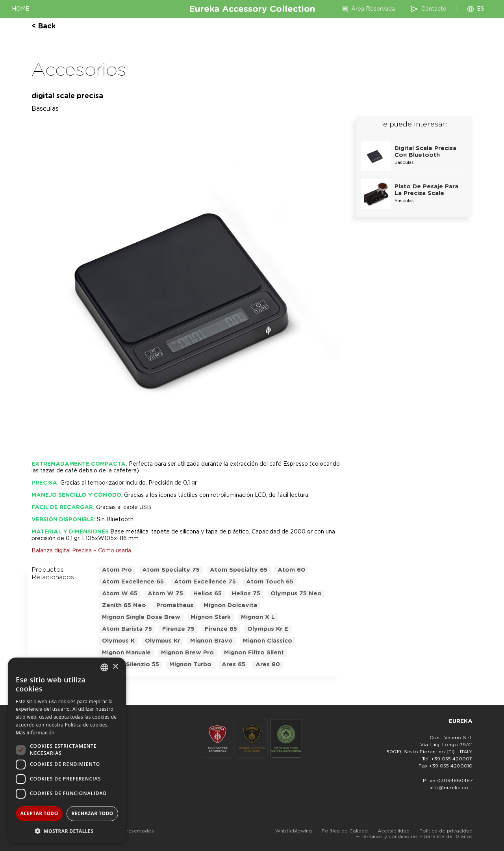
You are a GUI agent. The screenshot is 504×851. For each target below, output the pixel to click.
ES (481, 9)
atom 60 (291, 570)
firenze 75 (178, 629)
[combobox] (104, 667)
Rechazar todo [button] (92, 813)
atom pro (117, 570)
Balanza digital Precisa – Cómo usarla (81, 551)
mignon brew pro (187, 653)
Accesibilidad (394, 831)
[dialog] (67, 750)
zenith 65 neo (124, 605)
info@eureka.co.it (451, 788)
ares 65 (233, 664)
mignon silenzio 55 (131, 664)
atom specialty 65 (239, 570)
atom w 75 (165, 594)
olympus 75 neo (296, 594)
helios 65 (208, 594)
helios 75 (246, 594)
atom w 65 (120, 594)
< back (44, 26)
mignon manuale (126, 653)
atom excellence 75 (205, 582)
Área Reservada (373, 9)
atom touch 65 (270, 582)
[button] (67, 831)
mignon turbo (190, 664)
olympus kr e (268, 629)
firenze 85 (221, 629)
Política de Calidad (345, 831)
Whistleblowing (294, 831)
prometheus (175, 605)
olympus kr (162, 641)
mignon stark (211, 617)
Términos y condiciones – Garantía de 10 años (417, 836)
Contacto (434, 9)
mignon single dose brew (141, 617)
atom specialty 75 (171, 570)
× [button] (115, 667)
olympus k (118, 641)
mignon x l (258, 617)
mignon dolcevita (230, 605)
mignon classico (268, 641)
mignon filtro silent (254, 653)
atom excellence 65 (133, 582)
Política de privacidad (446, 831)
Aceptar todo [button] (39, 813)
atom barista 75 (127, 629)
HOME (21, 9)
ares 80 (268, 664)
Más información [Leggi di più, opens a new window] (35, 733)
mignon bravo (211, 641)
